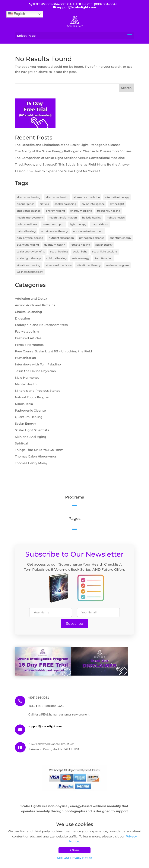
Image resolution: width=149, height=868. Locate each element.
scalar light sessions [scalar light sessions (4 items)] (105, 251)
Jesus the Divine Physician (35, 371)
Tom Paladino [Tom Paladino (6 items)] (104, 258)
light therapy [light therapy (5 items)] (78, 224)
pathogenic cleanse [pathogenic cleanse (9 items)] (92, 238)
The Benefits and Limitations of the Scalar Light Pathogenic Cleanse (68, 145)
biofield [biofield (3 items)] (44, 204)
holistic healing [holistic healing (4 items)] (92, 218)
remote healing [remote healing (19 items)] (80, 245)
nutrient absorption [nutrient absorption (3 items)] (61, 238)
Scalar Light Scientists (32, 430)
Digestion (23, 318)
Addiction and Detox (31, 299)
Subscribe (74, 624)
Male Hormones (27, 378)
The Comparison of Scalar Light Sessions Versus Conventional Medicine (70, 158)
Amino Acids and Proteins (35, 305)
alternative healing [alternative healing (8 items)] (28, 197)
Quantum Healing (29, 417)
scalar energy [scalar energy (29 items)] (104, 245)
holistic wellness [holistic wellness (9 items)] (27, 224)
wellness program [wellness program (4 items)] (118, 265)
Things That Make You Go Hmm (39, 450)
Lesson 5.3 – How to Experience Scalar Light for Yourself (58, 171)
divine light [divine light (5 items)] (117, 204)
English (16, 14)
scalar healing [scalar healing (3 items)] (59, 251)
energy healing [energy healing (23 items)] (55, 211)
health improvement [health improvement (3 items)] (30, 218)
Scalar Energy (26, 424)
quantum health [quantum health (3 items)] (55, 245)
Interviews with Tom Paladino (38, 364)
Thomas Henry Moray (31, 463)
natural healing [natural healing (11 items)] (26, 231)
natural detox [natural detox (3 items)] (100, 224)
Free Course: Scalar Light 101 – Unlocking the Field (53, 351)
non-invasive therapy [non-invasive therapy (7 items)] (54, 231)
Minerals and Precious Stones (38, 391)
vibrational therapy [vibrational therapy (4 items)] (89, 265)
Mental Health (26, 384)
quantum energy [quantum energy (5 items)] (120, 238)
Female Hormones (29, 345)
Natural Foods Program (33, 397)
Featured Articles (28, 338)
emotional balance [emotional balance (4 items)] (29, 211)
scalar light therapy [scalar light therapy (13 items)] (29, 258)
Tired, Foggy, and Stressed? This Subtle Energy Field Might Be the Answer (72, 164)
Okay (75, 850)
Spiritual (21, 443)
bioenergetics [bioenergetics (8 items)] (25, 204)
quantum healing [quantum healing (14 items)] (28, 245)
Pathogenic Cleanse (30, 411)
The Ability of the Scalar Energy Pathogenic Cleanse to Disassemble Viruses (73, 151)
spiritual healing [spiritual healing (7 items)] (56, 258)
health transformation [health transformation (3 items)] (63, 218)
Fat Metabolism (27, 331)
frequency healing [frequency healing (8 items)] (109, 211)
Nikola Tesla (24, 404)
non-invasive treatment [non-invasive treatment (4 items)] (88, 231)
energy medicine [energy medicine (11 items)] (81, 211)
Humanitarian (26, 358)
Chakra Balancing (28, 312)
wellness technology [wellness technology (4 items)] (30, 272)
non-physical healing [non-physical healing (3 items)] (30, 238)
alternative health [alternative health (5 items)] (57, 197)
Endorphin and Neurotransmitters (41, 325)
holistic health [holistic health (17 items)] (116, 218)
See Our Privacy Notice (75, 858)
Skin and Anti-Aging (31, 437)
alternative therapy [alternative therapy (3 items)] (117, 197)
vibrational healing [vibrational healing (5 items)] (28, 265)
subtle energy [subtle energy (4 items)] (81, 258)
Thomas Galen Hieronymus (36, 456)
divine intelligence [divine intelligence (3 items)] (93, 204)
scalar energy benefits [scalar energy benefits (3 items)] (31, 251)
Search (126, 88)
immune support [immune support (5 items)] (54, 224)
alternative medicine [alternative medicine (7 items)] (87, 197)
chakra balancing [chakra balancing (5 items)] (65, 204)
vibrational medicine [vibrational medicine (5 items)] (58, 265)
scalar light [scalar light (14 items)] (80, 251)
